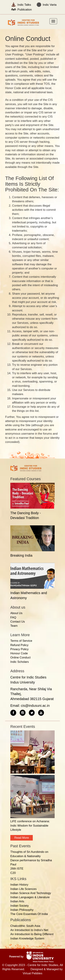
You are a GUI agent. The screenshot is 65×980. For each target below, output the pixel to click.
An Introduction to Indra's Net (29, 930)
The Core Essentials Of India (29, 914)
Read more (22, 838)
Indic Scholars (20, 662)
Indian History (19, 885)
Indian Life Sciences (23, 889)
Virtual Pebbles (32, 973)
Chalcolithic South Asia (25, 926)
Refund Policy (19, 645)
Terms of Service (21, 641)
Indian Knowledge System (27, 938)
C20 (13, 873)
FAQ (13, 617)
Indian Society (20, 906)
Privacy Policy (19, 649)
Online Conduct (20, 658)
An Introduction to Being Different (32, 934)
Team (14, 626)
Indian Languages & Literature (30, 897)
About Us (16, 613)
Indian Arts (17, 901)
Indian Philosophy (22, 910)
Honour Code (19, 653)
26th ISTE (17, 869)
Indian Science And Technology (31, 893)
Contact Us (18, 622)
